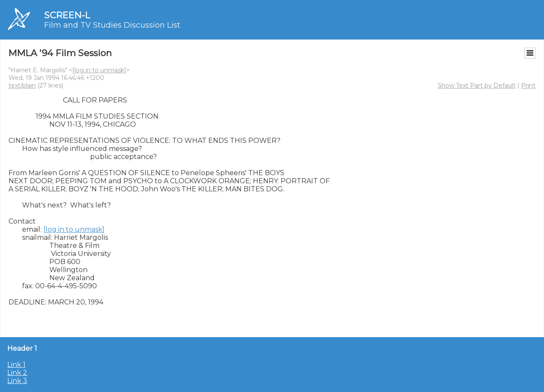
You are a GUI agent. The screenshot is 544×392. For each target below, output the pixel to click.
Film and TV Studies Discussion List (112, 25)
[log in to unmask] (99, 70)
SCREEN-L (67, 15)
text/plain (22, 85)
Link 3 (17, 381)
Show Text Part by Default (477, 85)
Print (528, 85)
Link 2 (17, 373)
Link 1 (16, 365)
